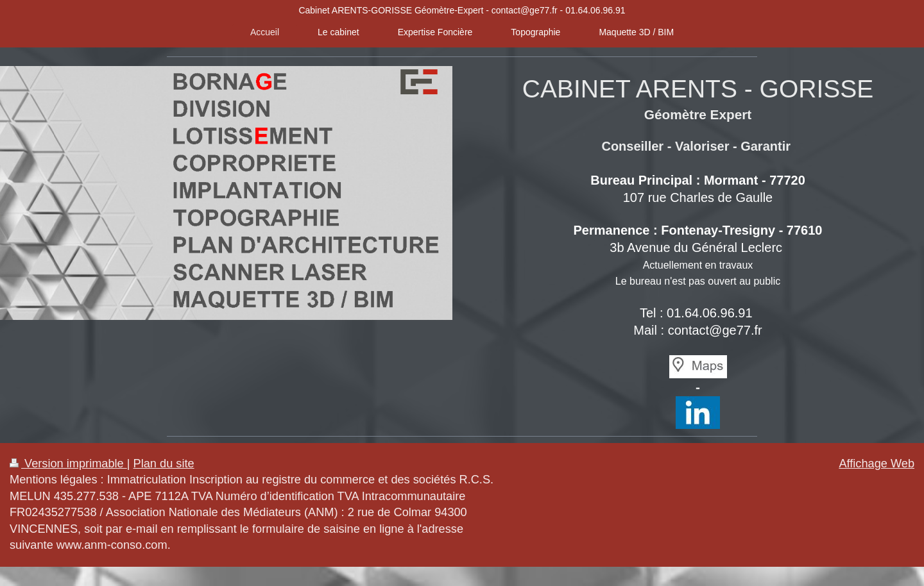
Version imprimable (68, 464)
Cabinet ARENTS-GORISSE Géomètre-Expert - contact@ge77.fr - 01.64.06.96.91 (462, 10)
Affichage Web (877, 464)
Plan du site (164, 464)
